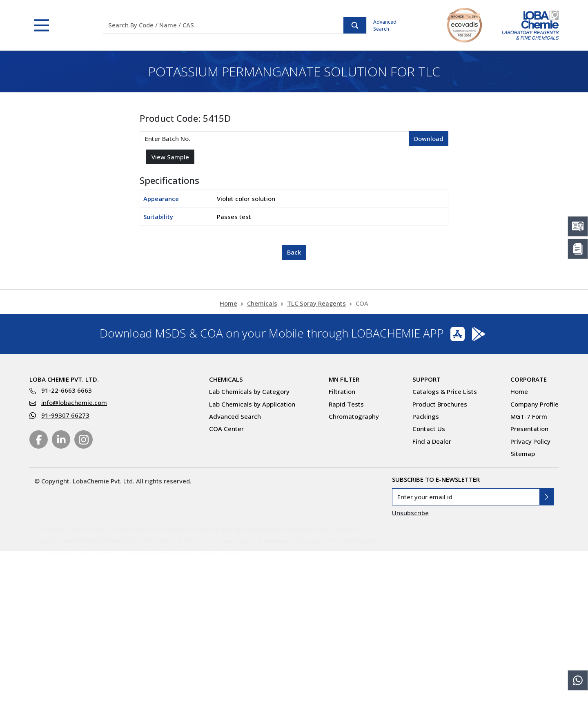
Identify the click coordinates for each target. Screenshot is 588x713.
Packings (426, 416)
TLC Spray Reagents (316, 308)
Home (228, 308)
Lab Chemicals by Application (252, 404)
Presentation (529, 429)
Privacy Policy (530, 441)
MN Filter (344, 379)
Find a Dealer (432, 441)
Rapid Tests (346, 404)
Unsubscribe (410, 513)
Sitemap (523, 454)
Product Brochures (440, 404)
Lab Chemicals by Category (249, 391)
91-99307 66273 (65, 415)
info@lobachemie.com (74, 402)
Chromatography (354, 416)
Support (427, 379)
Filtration (342, 391)
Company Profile (535, 404)
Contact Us (429, 429)
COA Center (226, 429)
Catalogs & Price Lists (445, 391)
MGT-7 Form (529, 416)
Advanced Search (385, 25)
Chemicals (262, 308)
